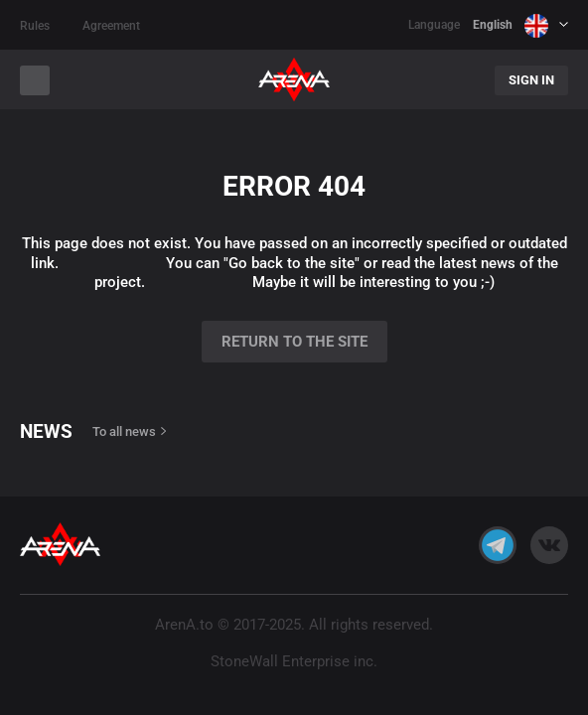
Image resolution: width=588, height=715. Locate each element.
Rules (35, 26)
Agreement (111, 26)
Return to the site (294, 342)
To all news (124, 431)
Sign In (531, 80)
